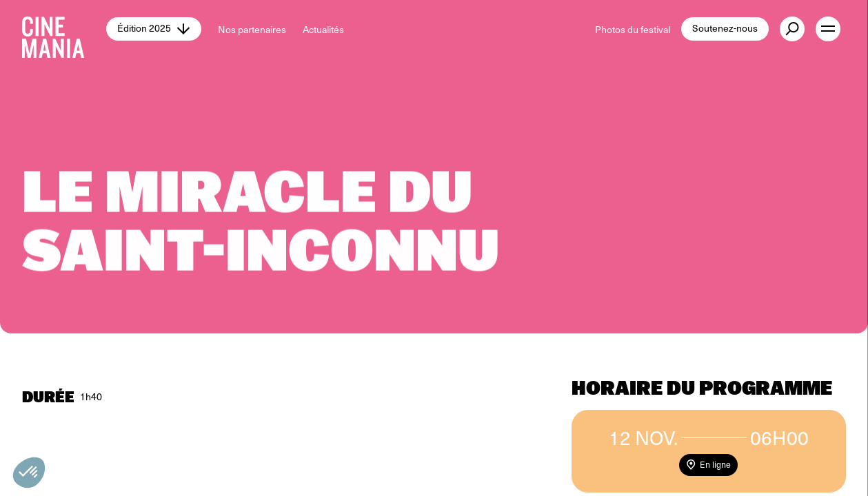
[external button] (792, 29)
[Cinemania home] (64, 29)
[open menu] (828, 29)
